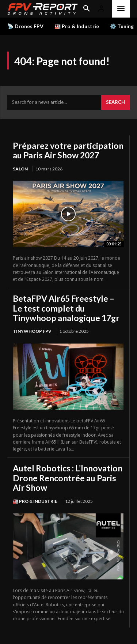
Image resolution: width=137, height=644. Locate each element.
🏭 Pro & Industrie (35, 501)
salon (20, 169)
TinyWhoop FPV (32, 331)
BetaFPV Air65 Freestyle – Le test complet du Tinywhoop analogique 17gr (66, 308)
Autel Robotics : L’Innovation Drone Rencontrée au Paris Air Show (68, 478)
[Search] (115, 102)
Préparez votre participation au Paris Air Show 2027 (68, 150)
